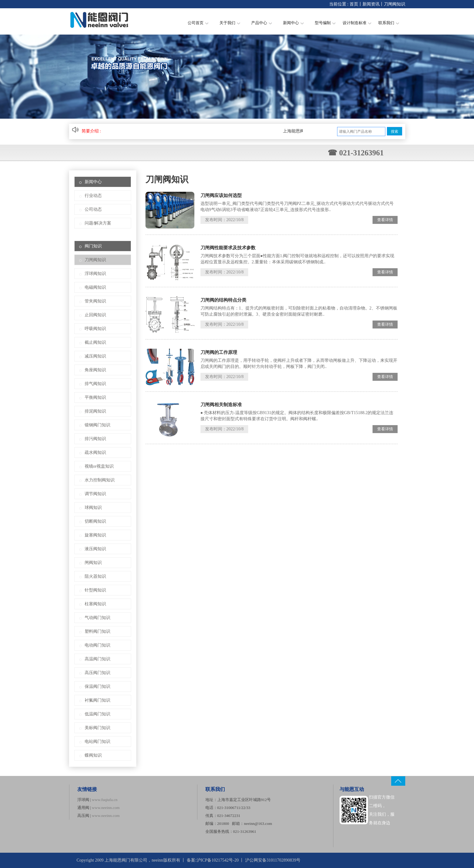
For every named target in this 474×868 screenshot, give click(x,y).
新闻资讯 (371, 4)
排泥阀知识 (95, 411)
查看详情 (385, 220)
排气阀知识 (95, 384)
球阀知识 (93, 508)
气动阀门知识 (97, 618)
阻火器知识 (95, 576)
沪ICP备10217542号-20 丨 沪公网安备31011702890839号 (249, 860)
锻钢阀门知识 (97, 425)
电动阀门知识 (97, 645)
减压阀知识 (95, 356)
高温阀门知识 (97, 659)
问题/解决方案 (98, 223)
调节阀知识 (95, 494)
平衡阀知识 (95, 397)
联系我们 (389, 23)
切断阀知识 (95, 521)
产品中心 (262, 23)
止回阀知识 (95, 315)
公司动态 (93, 209)
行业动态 (93, 196)
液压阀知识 (95, 549)
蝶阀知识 (93, 755)
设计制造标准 (357, 23)
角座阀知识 (95, 370)
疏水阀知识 (95, 453)
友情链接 (87, 789)
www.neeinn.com (106, 808)
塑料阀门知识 (97, 631)
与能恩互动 (352, 789)
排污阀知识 (95, 439)
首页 (354, 4)
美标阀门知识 (97, 728)
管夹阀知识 (95, 301)
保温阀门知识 (97, 686)
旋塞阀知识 (95, 535)
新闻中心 (293, 23)
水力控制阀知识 (100, 480)
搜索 (395, 132)
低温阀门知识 (97, 714)
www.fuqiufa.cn (105, 800)
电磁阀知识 (95, 287)
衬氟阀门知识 (97, 700)
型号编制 (325, 23)
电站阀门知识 (97, 742)
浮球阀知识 (95, 274)
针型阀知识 (95, 590)
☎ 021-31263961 (356, 153)
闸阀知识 (93, 563)
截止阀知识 (95, 342)
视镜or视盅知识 (99, 466)
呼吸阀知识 (95, 329)
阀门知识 (93, 246)
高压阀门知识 (97, 673)
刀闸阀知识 (395, 4)
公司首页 (198, 23)
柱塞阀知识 (95, 604)
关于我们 (230, 23)
